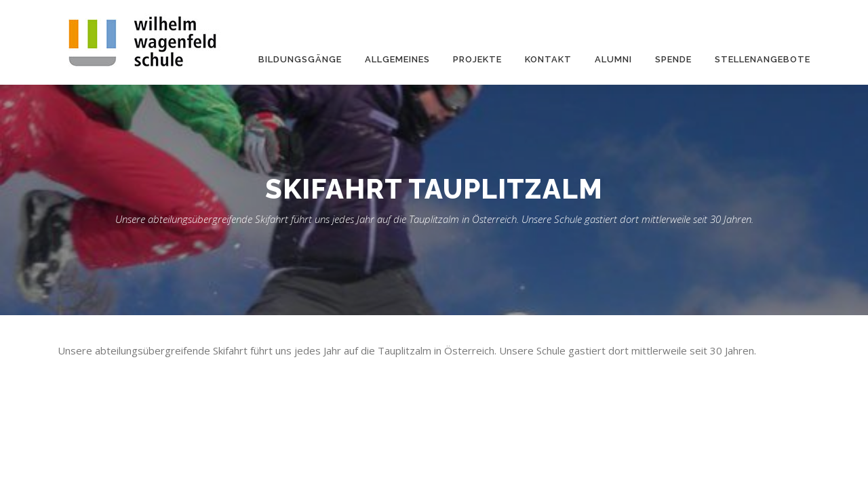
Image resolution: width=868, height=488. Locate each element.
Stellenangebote (763, 59)
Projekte (477, 59)
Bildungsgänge (300, 59)
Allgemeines (397, 59)
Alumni (613, 59)
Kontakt (548, 59)
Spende (673, 59)
